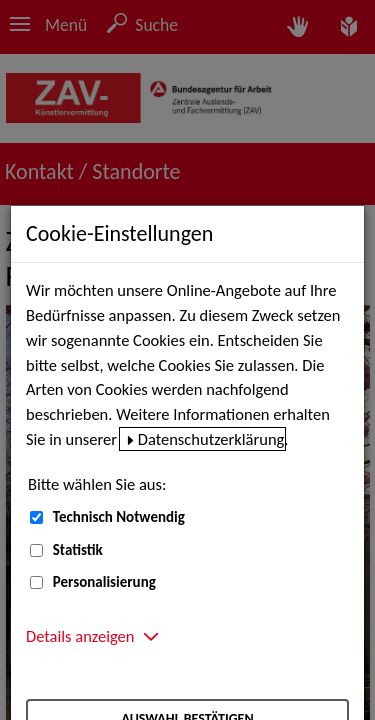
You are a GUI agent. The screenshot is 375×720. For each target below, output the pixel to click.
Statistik (78, 550)
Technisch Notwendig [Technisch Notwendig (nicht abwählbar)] (119, 517)
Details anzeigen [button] (80, 636)
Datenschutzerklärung (211, 439)
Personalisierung (104, 582)
